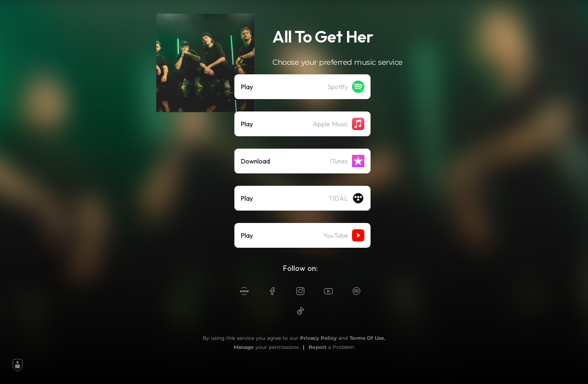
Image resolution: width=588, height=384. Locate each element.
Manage (244, 347)
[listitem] (302, 87)
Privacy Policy (318, 338)
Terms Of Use (367, 338)
